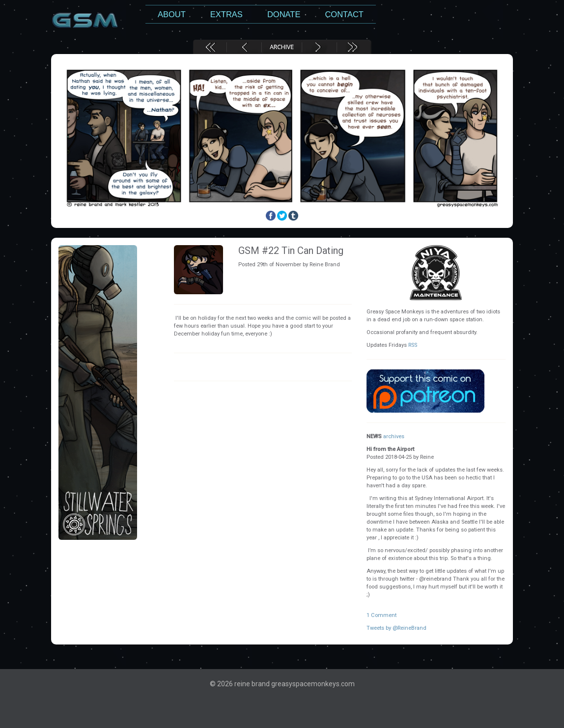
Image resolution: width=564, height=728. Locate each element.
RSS (413, 345)
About (172, 14)
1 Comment (381, 615)
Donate (284, 14)
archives (394, 436)
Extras (226, 14)
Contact (344, 14)
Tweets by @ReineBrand (396, 628)
